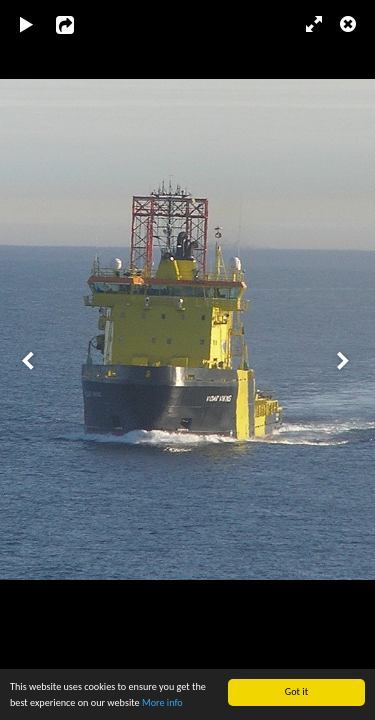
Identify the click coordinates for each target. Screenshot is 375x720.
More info (162, 702)
